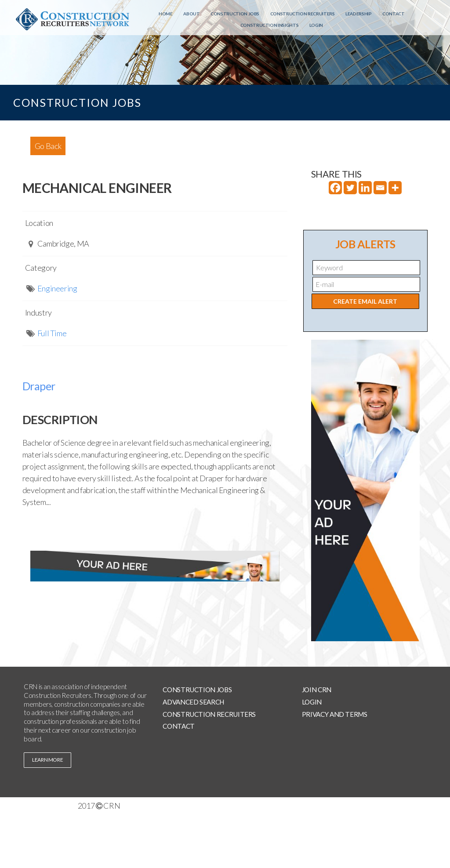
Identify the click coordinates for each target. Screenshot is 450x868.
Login (316, 25)
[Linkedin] (365, 188)
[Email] (380, 188)
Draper (39, 386)
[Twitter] (350, 188)
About (191, 14)
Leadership (358, 14)
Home (166, 14)
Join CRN (317, 690)
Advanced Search (193, 702)
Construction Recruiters (303, 14)
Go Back (48, 146)
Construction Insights (269, 25)
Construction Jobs (235, 14)
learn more (47, 760)
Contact (393, 14)
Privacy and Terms (335, 714)
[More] (395, 188)
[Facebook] (335, 188)
